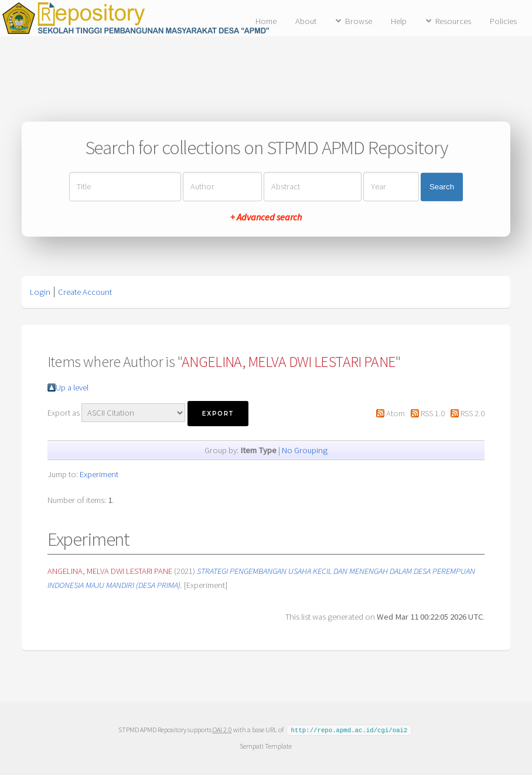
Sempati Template (266, 745)
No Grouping (305, 450)
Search (442, 187)
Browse (359, 21)
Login (40, 292)
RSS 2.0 (473, 413)
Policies (503, 21)
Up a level (72, 387)
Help (399, 21)
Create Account (85, 292)
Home (266, 21)
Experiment (99, 474)
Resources (453, 21)
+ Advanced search (266, 217)
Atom (395, 413)
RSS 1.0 (433, 413)
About (306, 21)
